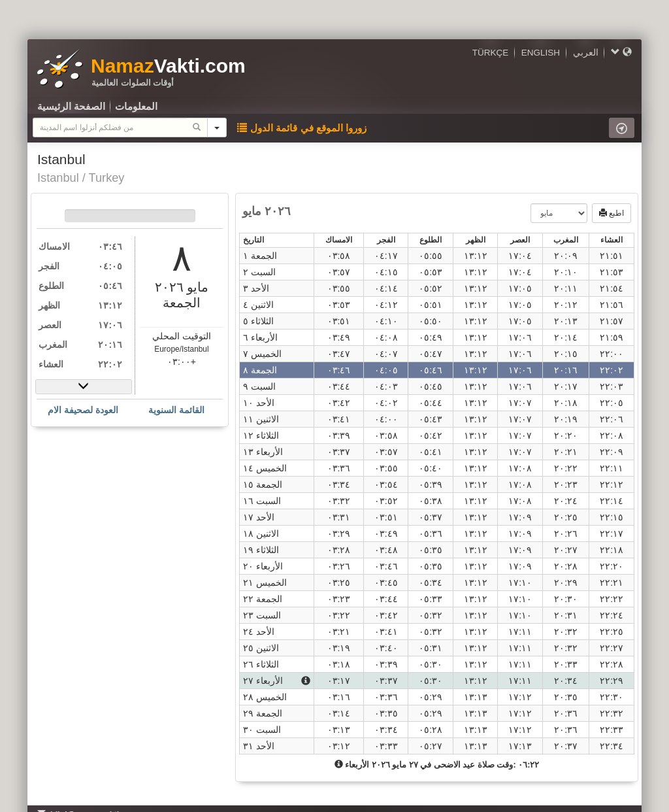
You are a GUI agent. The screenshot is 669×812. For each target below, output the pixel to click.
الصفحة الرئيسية (71, 106)
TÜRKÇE (491, 53)
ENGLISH (541, 53)
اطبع (612, 213)
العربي (586, 53)
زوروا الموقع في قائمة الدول (302, 128)
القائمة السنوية (176, 410)
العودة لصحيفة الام (83, 410)
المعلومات (136, 106)
